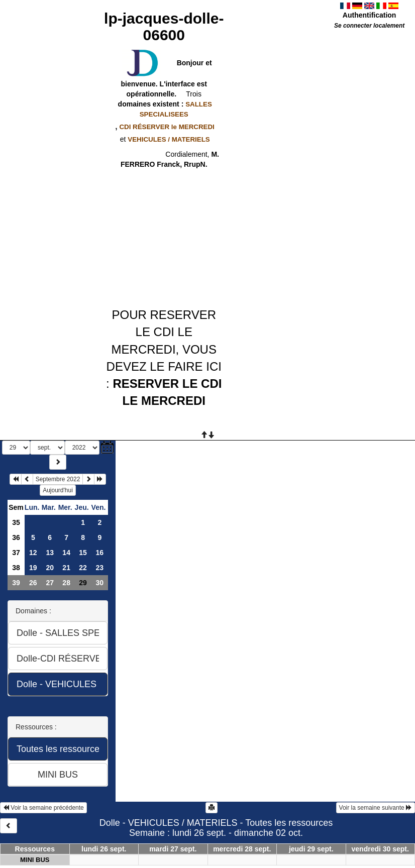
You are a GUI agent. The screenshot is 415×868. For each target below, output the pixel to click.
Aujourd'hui (58, 490)
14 (66, 553)
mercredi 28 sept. (242, 849)
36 (16, 537)
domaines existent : (164, 109)
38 (16, 568)
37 (16, 553)
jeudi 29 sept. (311, 849)
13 (50, 553)
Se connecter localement (369, 26)
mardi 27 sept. (173, 849)
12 (33, 553)
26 (33, 583)
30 (99, 583)
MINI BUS (35, 860)
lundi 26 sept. (104, 849)
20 (50, 568)
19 (33, 568)
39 (16, 583)
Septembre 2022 (58, 479)
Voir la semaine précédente (43, 808)
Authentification (370, 15)
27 (50, 583)
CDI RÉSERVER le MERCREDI (167, 127)
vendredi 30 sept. (380, 849)
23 (99, 568)
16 (99, 553)
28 (66, 583)
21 (66, 568)
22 (83, 568)
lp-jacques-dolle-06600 (164, 27)
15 (83, 553)
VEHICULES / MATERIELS (169, 139)
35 (16, 522)
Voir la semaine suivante (376, 808)
